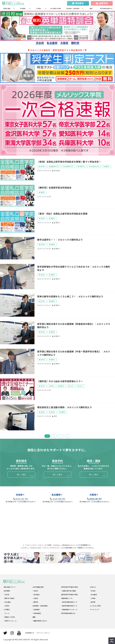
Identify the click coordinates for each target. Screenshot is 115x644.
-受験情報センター (67, 598)
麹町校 (75, 43)
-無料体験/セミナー (10, 587)
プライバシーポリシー (43, 633)
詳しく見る (21, 474)
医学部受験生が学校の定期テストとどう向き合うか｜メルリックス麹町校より (74, 268)
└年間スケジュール (10, 621)
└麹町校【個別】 (9, 598)
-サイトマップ (94, 610)
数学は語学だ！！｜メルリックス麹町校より (60, 240)
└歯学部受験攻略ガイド (69, 606)
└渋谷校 (6, 595)
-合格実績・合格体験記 (40, 606)
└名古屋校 (7, 602)
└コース (6, 613)
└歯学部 (35, 602)
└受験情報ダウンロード (69, 610)
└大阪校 (6, 606)
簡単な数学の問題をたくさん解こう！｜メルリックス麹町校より (70, 296)
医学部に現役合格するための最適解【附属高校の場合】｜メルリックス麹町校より (74, 326)
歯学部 (43, 218)
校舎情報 (23, 8)
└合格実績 (36, 610)
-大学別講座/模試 (38, 587)
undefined (19, 26)
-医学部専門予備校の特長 (69, 587)
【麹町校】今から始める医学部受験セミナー (60, 381)
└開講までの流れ (9, 617)
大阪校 (64, 43)
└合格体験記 (37, 613)
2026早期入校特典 (55, 8)
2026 (72, 386)
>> (68, 436)
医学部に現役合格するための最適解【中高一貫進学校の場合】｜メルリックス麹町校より (74, 353)
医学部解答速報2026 (106, 8)
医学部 (43, 166)
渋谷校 (40, 43)
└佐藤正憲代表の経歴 (68, 591)
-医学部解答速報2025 (68, 613)
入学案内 (38, 8)
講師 (91, 8)
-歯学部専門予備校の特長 (69, 595)
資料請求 (79, 3)
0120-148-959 (59, 499)
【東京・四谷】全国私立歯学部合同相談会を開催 (62, 214)
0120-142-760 (22, 499)
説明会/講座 (7, 8)
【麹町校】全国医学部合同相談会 (54, 188)
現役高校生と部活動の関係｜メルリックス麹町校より (65, 407)
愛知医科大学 (69, 166)
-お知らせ (93, 587)
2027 (81, 386)
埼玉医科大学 (95, 166)
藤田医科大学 (55, 166)
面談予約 (104, 3)
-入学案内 (7, 610)
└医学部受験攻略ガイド (69, 602)
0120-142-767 (96, 499)
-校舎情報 (7, 591)
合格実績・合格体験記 (73, 8)
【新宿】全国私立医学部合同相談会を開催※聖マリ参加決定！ (69, 162)
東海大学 (82, 166)
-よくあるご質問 (95, 606)
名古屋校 (52, 43)
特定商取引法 (30, 633)
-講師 (34, 617)
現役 (52, 386)
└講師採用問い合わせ (39, 621)
